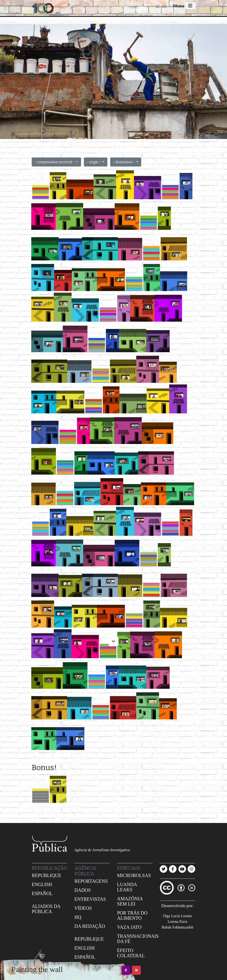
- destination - (124, 162)
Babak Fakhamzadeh (177, 927)
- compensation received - (55, 162)
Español (42, 893)
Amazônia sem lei (130, 901)
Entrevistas (90, 899)
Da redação (90, 926)
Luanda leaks (127, 887)
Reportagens (91, 881)
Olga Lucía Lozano (177, 916)
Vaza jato (129, 927)
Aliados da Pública (46, 909)
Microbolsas (134, 875)
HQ (78, 917)
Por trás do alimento (132, 915)
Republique (46, 875)
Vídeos (83, 908)
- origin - (94, 162)
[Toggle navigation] (190, 6)
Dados (83, 890)
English (42, 884)
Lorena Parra (177, 922)
